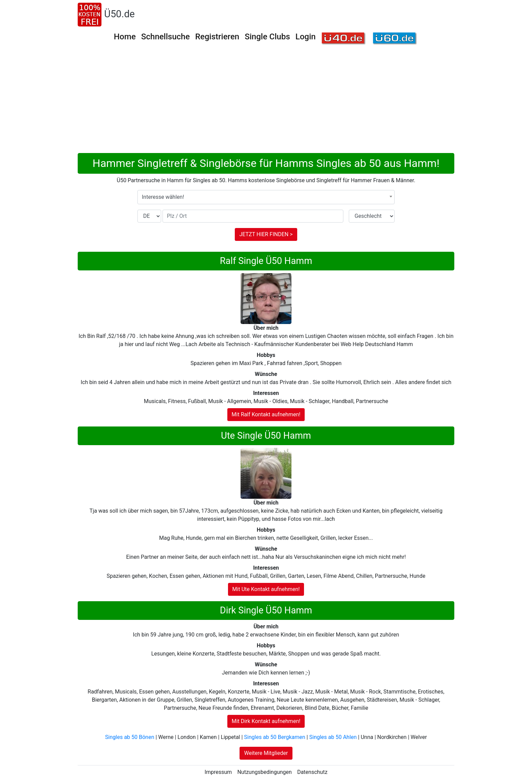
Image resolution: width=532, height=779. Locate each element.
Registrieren (217, 37)
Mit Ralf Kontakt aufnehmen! (266, 414)
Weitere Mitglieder (266, 753)
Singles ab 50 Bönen (130, 737)
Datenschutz (312, 772)
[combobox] (266, 197)
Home (125, 37)
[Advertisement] (281, 102)
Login (306, 37)
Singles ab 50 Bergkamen (274, 737)
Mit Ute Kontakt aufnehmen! (266, 589)
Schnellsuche (165, 37)
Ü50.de (119, 14)
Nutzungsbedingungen (264, 772)
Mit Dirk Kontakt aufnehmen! (266, 721)
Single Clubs (267, 37)
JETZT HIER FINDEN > (266, 234)
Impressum (218, 772)
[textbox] (266, 197)
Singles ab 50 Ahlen (333, 737)
